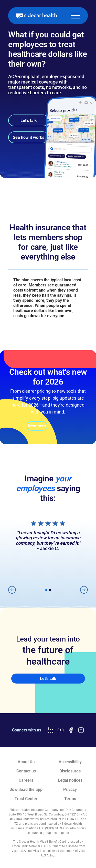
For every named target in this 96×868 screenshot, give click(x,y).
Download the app (26, 789)
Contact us (26, 771)
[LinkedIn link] (50, 730)
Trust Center (26, 799)
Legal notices (70, 780)
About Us (26, 762)
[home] (36, 16)
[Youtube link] (61, 730)
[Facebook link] (71, 730)
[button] (75, 16)
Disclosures (70, 771)
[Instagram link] (81, 730)
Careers (26, 780)
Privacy (70, 789)
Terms (70, 799)
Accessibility (70, 762)
